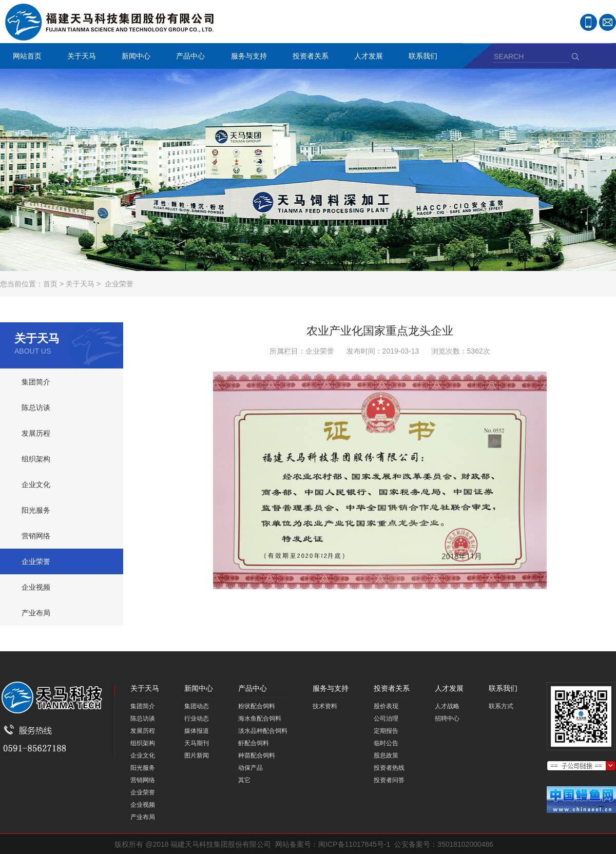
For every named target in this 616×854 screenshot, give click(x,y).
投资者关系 (308, 57)
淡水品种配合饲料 (263, 731)
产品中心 (188, 57)
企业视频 (36, 587)
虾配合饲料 (254, 743)
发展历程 (36, 433)
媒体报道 (197, 731)
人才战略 (447, 706)
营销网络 (36, 536)
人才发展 (366, 57)
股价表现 (386, 706)
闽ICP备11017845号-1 (354, 844)
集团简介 (36, 382)
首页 (50, 284)
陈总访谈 (36, 407)
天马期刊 (197, 743)
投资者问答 (389, 780)
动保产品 (251, 768)
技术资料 (325, 706)
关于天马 (79, 57)
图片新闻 (197, 755)
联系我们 (420, 57)
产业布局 (36, 613)
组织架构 (36, 459)
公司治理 (386, 719)
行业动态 (197, 719)
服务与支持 (246, 57)
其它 (244, 780)
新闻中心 (133, 57)
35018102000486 (465, 844)
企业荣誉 (119, 284)
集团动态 (197, 706)
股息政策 (386, 755)
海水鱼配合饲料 (260, 719)
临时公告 (386, 743)
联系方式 (501, 706)
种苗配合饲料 (257, 755)
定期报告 (386, 731)
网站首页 (27, 56)
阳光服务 (36, 510)
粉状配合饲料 (257, 706)
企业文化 (36, 484)
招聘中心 (447, 719)
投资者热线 (389, 768)
